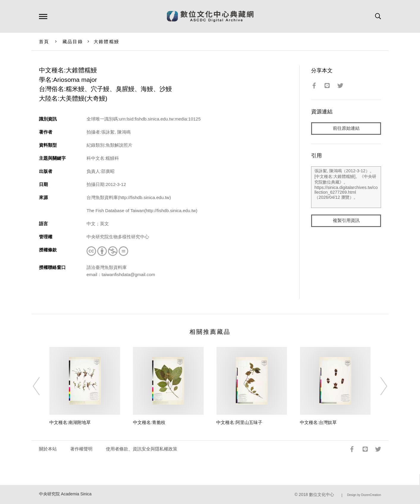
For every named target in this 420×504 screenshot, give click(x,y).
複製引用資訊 (346, 221)
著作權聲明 (81, 449)
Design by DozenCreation (364, 495)
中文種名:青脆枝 (149, 422)
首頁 (44, 42)
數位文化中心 (322, 495)
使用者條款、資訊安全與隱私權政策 (142, 449)
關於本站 (48, 449)
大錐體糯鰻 (106, 42)
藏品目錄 (73, 42)
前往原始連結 (346, 128)
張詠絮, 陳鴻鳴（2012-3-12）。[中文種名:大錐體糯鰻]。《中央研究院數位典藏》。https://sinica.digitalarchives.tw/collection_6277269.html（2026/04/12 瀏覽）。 (346, 187)
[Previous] (42, 386)
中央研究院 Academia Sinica (65, 494)
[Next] (378, 386)
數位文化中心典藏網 (210, 16)
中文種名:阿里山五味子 (239, 422)
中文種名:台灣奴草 (318, 422)
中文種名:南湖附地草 (70, 422)
